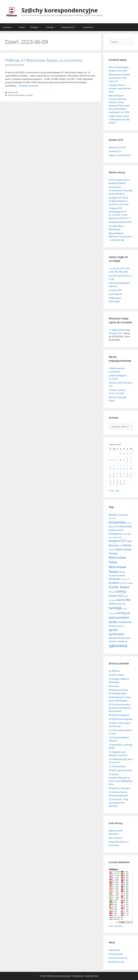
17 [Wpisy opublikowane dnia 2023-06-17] (128, 467)
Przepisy (37, 27)
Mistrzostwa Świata (16, 95)
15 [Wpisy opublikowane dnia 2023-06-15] (121, 467)
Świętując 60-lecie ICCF (120, 222)
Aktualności (13, 92)
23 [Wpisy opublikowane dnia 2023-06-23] (124, 475)
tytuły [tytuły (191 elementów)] (113, 622)
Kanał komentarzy (118, 958)
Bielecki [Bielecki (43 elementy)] (113, 515)
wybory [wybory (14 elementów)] (120, 626)
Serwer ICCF (115, 151)
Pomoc (22, 27)
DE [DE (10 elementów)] (115, 518)
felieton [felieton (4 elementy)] (128, 523)
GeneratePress (92, 976)
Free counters (116, 926)
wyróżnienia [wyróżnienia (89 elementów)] (116, 634)
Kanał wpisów (116, 954)
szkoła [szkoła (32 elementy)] (112, 604)
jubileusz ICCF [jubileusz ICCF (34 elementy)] (116, 530)
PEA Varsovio (115, 838)
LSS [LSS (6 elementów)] (120, 546)
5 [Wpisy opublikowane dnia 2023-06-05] (110, 460)
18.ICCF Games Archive (120, 770)
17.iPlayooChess (117, 766)
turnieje (29, 95)
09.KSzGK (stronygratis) (121, 719)
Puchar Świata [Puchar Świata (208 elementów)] (119, 587)
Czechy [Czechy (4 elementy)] (111, 518)
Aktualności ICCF (117, 147)
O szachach (90, 27)
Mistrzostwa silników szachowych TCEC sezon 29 (119, 78)
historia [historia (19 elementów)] (112, 527)
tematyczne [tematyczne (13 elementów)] (121, 604)
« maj (111, 491)
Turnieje (52, 27)
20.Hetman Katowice (119, 788)
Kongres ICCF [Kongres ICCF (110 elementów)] (118, 541)
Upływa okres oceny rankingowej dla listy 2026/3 (119, 119)
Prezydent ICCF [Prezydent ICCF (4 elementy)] (125, 579)
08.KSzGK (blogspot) (119, 715)
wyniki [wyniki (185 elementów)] (113, 630)
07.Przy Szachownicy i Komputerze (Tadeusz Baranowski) (120, 708)
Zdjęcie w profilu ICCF (120, 155)
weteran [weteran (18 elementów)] (113, 626)
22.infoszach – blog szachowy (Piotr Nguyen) (118, 803)
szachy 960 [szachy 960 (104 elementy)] (123, 600)
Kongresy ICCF (71, 27)
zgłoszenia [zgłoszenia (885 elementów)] (118, 646)
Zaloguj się (114, 950)
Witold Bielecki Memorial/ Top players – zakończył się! (120, 237)
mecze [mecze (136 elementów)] (127, 545)
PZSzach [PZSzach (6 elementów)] (112, 592)
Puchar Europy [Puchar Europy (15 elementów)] (126, 583)
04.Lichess (114, 686)
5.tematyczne (116, 294)
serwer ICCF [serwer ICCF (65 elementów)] (116, 596)
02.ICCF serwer (116, 675)
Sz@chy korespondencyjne (60, 10)
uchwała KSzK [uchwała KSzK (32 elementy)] (125, 622)
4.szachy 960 (115, 290)
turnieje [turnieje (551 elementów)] (115, 608)
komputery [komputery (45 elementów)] (115, 534)
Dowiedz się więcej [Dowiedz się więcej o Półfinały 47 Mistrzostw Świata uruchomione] (29, 86)
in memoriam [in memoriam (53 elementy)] (124, 526)
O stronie (9, 27)
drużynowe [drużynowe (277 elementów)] (117, 522)
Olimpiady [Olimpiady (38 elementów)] (114, 579)
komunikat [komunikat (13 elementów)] (126, 534)
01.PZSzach (114, 671)
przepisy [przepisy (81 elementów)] (114, 583)
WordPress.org (116, 962)
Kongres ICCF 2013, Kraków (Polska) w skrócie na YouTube (119, 201)
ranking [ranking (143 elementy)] (120, 591)
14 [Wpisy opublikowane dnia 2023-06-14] (117, 467)
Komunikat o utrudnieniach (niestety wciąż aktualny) (121, 190)
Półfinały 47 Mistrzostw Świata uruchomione (44, 60)
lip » (118, 491)
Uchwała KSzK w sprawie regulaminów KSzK (120, 88)
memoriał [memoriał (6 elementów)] (112, 550)
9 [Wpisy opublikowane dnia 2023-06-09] (124, 460)
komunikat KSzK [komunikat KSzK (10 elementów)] (115, 537)
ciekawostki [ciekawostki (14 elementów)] (123, 515)
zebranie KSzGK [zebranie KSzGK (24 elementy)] (116, 638)
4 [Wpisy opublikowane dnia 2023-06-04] (131, 454)
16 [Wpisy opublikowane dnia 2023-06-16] (124, 467)
